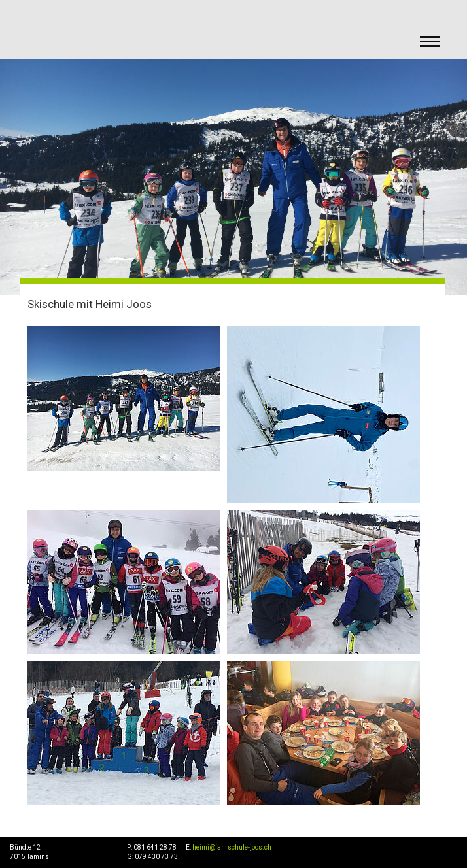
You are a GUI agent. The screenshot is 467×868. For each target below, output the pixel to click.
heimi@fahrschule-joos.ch (232, 847)
